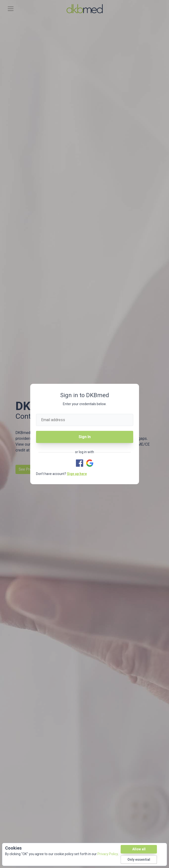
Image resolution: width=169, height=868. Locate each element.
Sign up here (77, 474)
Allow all (139, 849)
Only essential (139, 860)
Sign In (85, 437)
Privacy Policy (108, 854)
